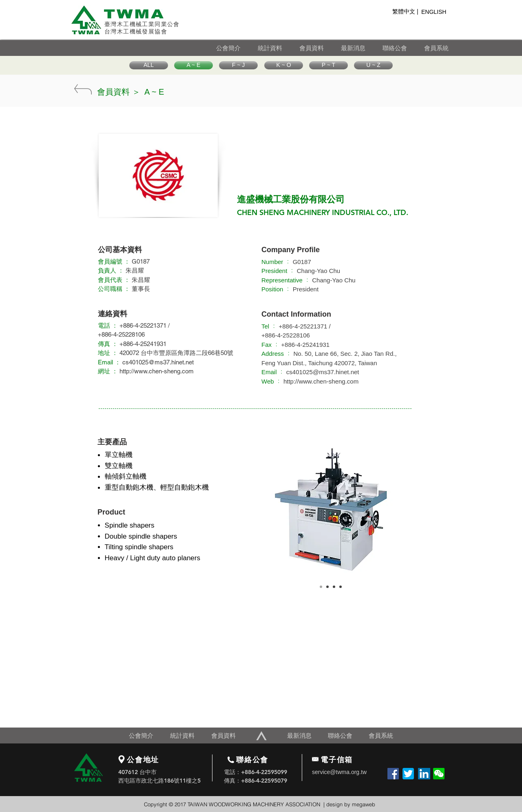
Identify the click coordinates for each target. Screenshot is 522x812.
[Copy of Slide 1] (327, 587)
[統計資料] (278, 48)
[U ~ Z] (373, 65)
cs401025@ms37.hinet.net (158, 362)
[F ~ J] (238, 65)
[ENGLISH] (436, 12)
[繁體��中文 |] (405, 12)
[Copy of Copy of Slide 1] (334, 587)
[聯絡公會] (403, 48)
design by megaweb (351, 804)
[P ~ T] (328, 65)
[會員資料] (320, 48)
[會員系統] (442, 48)
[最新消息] (361, 48)
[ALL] (149, 65)
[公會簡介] (237, 48)
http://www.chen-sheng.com (157, 371)
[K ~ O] (284, 65)
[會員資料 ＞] (119, 92)
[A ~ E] (194, 65)
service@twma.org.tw (339, 772)
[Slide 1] (321, 587)
